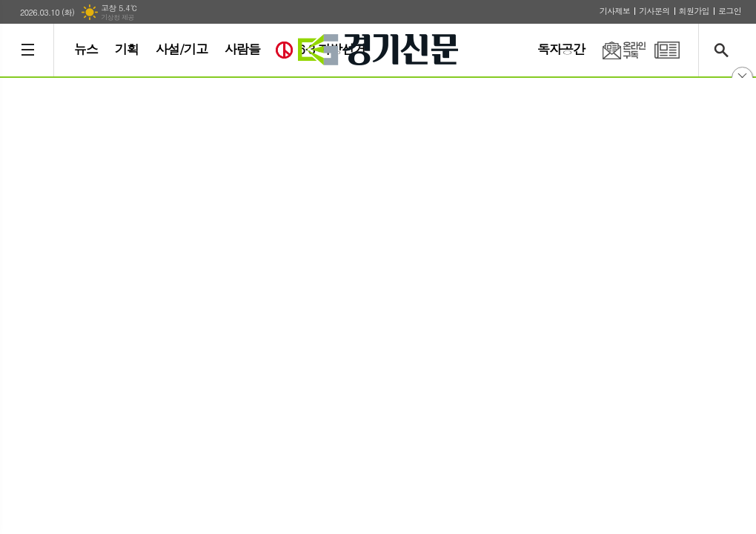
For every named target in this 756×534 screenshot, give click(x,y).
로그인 (730, 11)
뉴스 (86, 49)
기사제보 (615, 11)
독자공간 (561, 49)
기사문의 (654, 11)
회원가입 (694, 11)
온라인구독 (615, 50)
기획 (127, 49)
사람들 (242, 49)
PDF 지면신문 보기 (667, 50)
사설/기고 (182, 49)
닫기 (742, 78)
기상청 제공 (117, 17)
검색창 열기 (724, 50)
